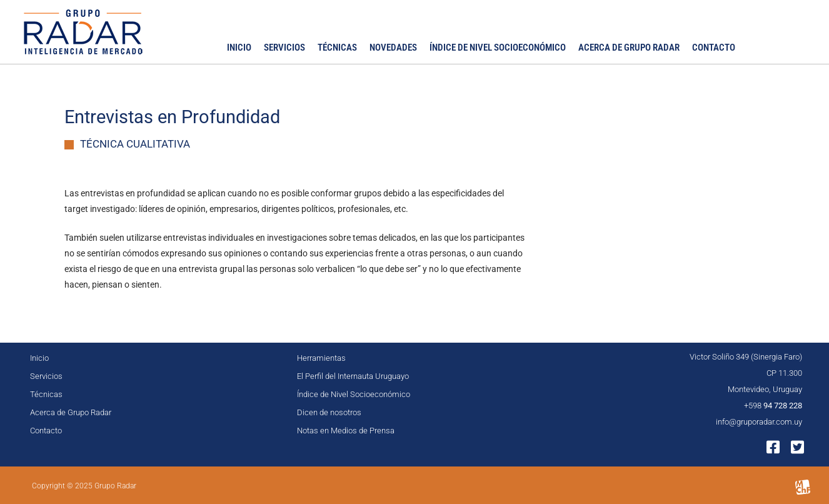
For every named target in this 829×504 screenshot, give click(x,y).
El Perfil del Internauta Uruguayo (353, 376)
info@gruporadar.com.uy (759, 422)
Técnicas (337, 48)
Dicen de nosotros (329, 412)
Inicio (239, 48)
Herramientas (321, 358)
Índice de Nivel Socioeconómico (498, 48)
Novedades (393, 48)
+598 (773, 406)
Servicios (284, 48)
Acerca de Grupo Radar (629, 48)
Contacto (714, 48)
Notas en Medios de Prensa (346, 431)
